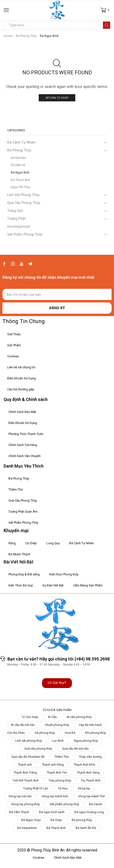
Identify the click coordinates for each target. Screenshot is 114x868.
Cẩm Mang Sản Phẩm (88, 585)
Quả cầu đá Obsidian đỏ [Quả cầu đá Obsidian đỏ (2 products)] (28, 757)
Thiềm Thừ (16, 489)
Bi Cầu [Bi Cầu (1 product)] (52, 717)
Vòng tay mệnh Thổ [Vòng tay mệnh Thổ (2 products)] (91, 796)
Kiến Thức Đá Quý (21, 585)
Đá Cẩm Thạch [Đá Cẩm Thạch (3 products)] (19, 812)
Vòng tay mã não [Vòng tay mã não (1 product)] (20, 796)
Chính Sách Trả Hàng (23, 445)
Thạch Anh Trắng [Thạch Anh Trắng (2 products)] (25, 773)
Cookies (13, 356)
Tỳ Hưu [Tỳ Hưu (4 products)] (63, 788)
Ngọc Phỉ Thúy (21, 187)
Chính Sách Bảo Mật (22, 412)
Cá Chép (31, 543)
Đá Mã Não (19, 158)
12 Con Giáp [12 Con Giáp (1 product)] (30, 717)
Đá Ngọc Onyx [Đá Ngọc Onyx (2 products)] (31, 820)
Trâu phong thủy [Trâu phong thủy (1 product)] (60, 780)
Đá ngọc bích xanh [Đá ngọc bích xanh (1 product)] (52, 812)
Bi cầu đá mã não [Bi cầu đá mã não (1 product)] (23, 725)
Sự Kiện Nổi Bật (53, 585)
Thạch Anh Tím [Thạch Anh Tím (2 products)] (57, 773)
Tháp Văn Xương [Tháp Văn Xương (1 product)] (90, 757)
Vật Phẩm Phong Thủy (25, 234)
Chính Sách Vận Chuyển (25, 456)
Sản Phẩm (14, 345)
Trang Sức (15, 211)
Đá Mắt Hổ (18, 165)
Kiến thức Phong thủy (64, 574)
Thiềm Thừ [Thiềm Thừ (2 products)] (62, 757)
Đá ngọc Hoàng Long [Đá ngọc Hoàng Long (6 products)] (89, 812)
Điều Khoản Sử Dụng (22, 378)
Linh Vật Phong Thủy (23, 195)
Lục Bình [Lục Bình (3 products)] (58, 741)
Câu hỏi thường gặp (21, 389)
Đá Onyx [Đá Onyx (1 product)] (56, 820)
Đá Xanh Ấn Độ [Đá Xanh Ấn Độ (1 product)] (86, 828)
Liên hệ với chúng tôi (21, 367)
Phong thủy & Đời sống (24, 574)
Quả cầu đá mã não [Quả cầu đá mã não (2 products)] (75, 749)
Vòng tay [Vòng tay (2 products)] (84, 788)
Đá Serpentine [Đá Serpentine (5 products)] (27, 828)
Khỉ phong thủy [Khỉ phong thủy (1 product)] (95, 733)
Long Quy (53, 543)
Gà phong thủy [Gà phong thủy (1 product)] (45, 733)
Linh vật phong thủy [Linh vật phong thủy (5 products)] (29, 741)
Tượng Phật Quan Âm (23, 512)
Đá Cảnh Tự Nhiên (21, 142)
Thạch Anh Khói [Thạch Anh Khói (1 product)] (84, 765)
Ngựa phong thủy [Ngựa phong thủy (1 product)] (86, 741)
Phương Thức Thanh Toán (26, 434)
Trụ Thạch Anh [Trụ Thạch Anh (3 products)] (91, 780)
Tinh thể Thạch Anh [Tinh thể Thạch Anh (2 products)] (26, 780)
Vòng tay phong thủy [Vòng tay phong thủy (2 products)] (25, 804)
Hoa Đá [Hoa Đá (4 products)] (70, 733)
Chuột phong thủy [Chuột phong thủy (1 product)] (57, 725)
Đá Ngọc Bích (20, 172)
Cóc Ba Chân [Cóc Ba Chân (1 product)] (16, 733)
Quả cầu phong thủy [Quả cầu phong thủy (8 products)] (38, 749)
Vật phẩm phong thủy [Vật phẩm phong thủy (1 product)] (64, 804)
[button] (57, 683)
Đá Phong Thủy (26, 36)
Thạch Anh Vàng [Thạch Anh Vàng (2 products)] (88, 773)
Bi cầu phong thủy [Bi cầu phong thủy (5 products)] (79, 717)
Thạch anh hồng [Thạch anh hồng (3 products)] (53, 765)
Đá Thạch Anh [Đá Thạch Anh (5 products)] (56, 828)
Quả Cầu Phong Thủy (24, 203)
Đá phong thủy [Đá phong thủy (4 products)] (82, 820)
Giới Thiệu (14, 334)
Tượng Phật (16, 219)
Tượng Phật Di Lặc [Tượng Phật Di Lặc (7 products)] (36, 788)
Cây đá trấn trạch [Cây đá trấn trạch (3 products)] (90, 725)
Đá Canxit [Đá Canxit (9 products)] (95, 804)
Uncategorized (19, 226)
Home (8, 36)
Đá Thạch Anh (20, 180)
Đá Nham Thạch (19, 554)
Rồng (12, 543)
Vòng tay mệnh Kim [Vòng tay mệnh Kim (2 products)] (55, 796)
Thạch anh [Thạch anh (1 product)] (25, 765)
